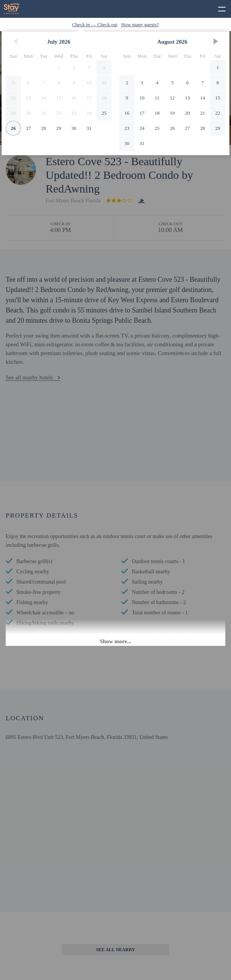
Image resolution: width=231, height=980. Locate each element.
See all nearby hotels (29, 377)
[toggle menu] (218, 8)
